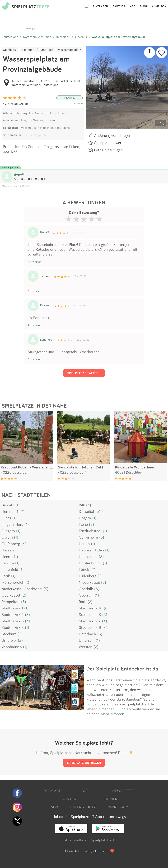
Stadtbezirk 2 (13, 614)
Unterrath (87, 640)
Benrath (8, 505)
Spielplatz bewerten (110, 143)
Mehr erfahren (113, 714)
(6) (18, 505)
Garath (7, 537)
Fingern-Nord (13, 524)
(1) (94, 518)
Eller (5, 518)
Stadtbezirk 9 (90, 627)
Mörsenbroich (13, 582)
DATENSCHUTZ (83, 807)
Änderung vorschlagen (113, 135)
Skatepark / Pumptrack (37, 50)
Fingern (85, 518)
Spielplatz (10, 50)
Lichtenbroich (90, 563)
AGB (54, 807)
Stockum (9, 634)
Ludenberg (88, 576)
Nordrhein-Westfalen (37, 37)
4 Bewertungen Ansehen (16, 104)
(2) (22, 511)
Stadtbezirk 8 (13, 627)
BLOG (144, 6)
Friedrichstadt (90, 531)
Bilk (82, 505)
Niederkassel (89, 582)
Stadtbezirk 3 (90, 614)
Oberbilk (81, 37)
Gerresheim (88, 537)
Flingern (8, 531)
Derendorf (10, 511)
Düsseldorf (63, 37)
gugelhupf (23, 174)
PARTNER (119, 6)
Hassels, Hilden (91, 550)
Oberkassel (11, 595)
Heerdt (7, 556)
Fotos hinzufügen (108, 150)
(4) (24, 544)
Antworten (35, 262)
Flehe (83, 524)
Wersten (86, 647)
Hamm (84, 544)
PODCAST (52, 791)
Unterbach (87, 634)
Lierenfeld (10, 569)
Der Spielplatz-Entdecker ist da (122, 669)
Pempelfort (11, 602)
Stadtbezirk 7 (90, 621)
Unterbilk (9, 640)
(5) (98, 511)
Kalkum (8, 563)
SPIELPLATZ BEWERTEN (84, 373)
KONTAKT (70, 799)
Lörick (84, 569)
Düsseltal (86, 511)
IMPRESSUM (118, 807)
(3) (89, 505)
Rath (83, 602)
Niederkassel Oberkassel (22, 589)
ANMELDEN (159, 6)
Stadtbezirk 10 (91, 608)
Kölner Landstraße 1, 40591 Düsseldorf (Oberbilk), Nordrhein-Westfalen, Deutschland (46, 83)
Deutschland (10, 37)
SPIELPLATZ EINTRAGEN (84, 763)
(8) (106, 608)
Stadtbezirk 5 (13, 621)
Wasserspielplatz (70, 50)
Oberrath (86, 595)
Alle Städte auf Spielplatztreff (90, 840)
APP (133, 6)
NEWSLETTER (124, 791)
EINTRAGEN (101, 6)
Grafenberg (11, 544)
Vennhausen (12, 647)
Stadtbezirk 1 (12, 608)
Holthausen (88, 556)
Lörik (6, 576)
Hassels (8, 550)
